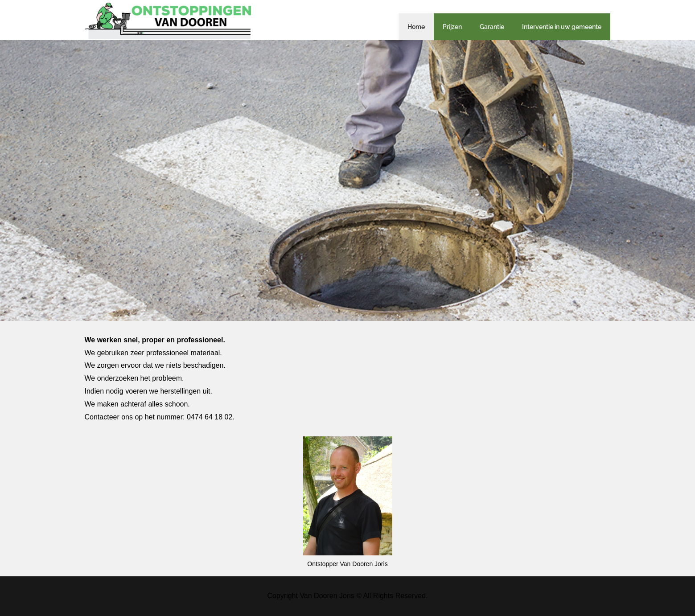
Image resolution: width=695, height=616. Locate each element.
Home (416, 27)
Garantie (492, 27)
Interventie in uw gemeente (562, 27)
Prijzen (452, 27)
